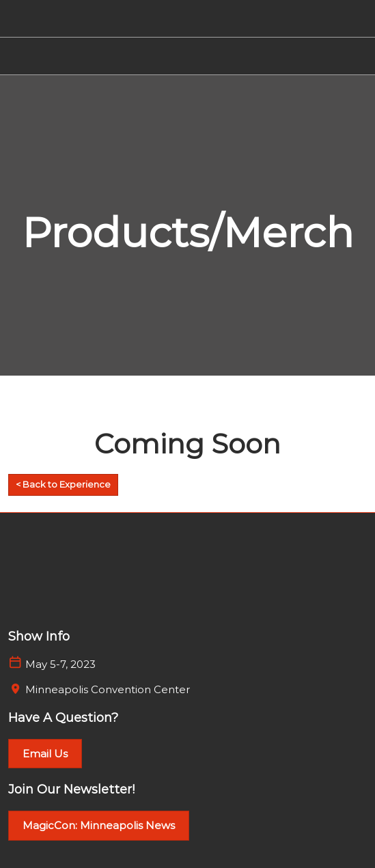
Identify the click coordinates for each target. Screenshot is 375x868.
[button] (63, 485)
